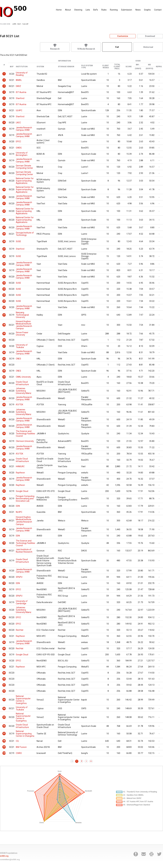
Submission (127, 10)
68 (4, 529)
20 (4, 197)
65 (4, 506)
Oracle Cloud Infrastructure (22, 383)
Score (129, 67)
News (138, 10)
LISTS (14, 24)
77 (4, 596)
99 (4, 747)
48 (4, 391)
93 (4, 700)
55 (4, 441)
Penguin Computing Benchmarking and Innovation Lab (25, 499)
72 (4, 561)
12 (4, 142)
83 (4, 636)
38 (4, 325)
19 (4, 189)
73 (4, 570)
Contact (158, 10)
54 (4, 433)
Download (150, 36)
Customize (123, 36)
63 (4, 491)
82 (4, 630)
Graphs (147, 10)
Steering (78, 10)
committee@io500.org (10, 860)
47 (4, 383)
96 (4, 726)
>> (91, 761)
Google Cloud (22, 491)
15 (4, 160)
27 (4, 249)
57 (4, 454)
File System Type (87, 67)
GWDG (19, 148)
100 (4, 753)
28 (4, 256)
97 (4, 733)
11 (4, 135)
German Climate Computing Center (24, 167)
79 (4, 610)
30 (4, 270)
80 (4, 617)
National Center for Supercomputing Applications (25, 181)
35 (4, 301)
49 (4, 398)
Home (59, 10)
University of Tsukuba (22, 346)
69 (4, 536)
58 (4, 460)
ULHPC (19, 110)
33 (4, 289)
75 (4, 583)
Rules (104, 10)
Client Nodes (106, 67)
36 (4, 307)
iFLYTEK (19, 405)
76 (4, 589)
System (40, 67)
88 (4, 667)
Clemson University (25, 441)
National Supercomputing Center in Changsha (25, 734)
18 (4, 181)
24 (4, 227)
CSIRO (19, 753)
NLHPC (19, 512)
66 (4, 512)
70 (4, 543)
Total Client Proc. (117, 67)
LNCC (18, 123)
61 (4, 479)
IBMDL (19, 80)
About (68, 10)
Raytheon (20, 473)
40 (4, 340)
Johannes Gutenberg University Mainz (24, 391)
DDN (18, 506)
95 (4, 717)
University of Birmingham (22, 154)
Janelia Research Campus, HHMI (24, 129)
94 (4, 708)
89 (4, 673)
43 (4, 359)
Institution (22, 67)
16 (4, 167)
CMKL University (23, 377)
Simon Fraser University (22, 334)
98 (4, 741)
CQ (17, 741)
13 (4, 148)
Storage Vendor (66, 67)
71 (4, 551)
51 (4, 412)
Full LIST (25, 24)
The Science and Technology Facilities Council (25, 434)
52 (4, 419)
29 (4, 264)
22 (4, 211)
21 (4, 203)
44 (4, 365)
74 (4, 577)
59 (4, 466)
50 (4, 405)
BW (137, 65)
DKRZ (18, 86)
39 (4, 333)
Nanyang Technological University (22, 315)
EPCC (18, 142)
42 (4, 352)
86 (4, 655)
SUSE (18, 241)
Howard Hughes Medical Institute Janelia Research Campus (24, 325)
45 (4, 371)
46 (4, 377)
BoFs (96, 10)
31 (4, 277)
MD (149, 65)
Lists (88, 10)
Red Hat (20, 630)
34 (4, 295)
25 (4, 234)
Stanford (20, 98)
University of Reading (22, 74)
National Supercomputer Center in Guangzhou (23, 700)
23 (4, 220)
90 (4, 679)
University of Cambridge (22, 602)
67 (4, 521)
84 (4, 642)
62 (4, 485)
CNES (18, 359)
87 (4, 661)
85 (4, 648)
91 (4, 685)
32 (4, 283)
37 (4, 315)
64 (4, 499)
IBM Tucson (21, 747)
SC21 (19, 24)
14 (4, 154)
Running (114, 10)
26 (4, 241)
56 (4, 447)
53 (4, 426)
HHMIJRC (20, 466)
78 (4, 602)
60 (4, 472)
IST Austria (21, 92)
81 (4, 624)
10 (4, 129)
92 (4, 691)
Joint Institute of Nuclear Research (24, 551)
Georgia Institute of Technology (25, 234)
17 (4, 173)
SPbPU (19, 577)
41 (4, 346)
